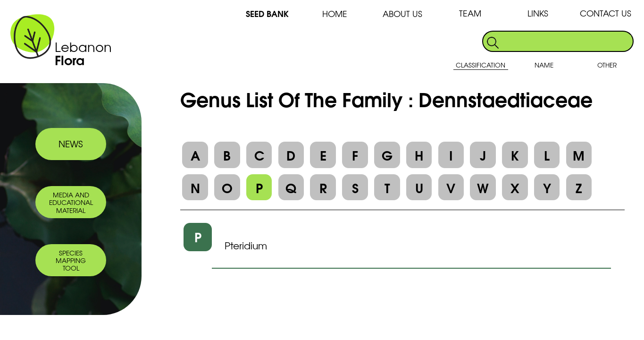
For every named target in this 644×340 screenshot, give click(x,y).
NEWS (71, 144)
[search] (567, 41)
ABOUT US (402, 13)
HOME (335, 13)
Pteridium (246, 245)
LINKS (538, 13)
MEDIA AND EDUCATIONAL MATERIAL (71, 202)
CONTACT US (606, 13)
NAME (544, 65)
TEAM (470, 13)
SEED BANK (267, 13)
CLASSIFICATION (481, 65)
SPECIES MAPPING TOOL (71, 260)
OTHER (607, 65)
